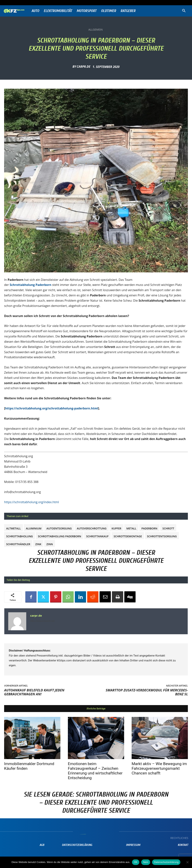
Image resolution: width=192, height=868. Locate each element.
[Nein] (187, 862)
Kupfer (116, 528)
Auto (35, 11)
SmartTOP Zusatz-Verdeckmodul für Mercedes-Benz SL (147, 692)
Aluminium (34, 528)
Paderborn (149, 528)
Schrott (168, 528)
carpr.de (84, 67)
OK (136, 862)
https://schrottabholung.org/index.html (31, 502)
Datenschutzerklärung (166, 862)
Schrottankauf (97, 536)
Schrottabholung (19, 536)
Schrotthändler (18, 544)
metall (131, 528)
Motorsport (87, 11)
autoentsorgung (59, 528)
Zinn (49, 544)
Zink (38, 544)
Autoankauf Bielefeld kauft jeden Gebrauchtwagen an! (34, 692)
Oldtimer (109, 11)
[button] (184, 11)
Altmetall (13, 528)
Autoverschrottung (91, 528)
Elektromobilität (58, 11)
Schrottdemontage (128, 536)
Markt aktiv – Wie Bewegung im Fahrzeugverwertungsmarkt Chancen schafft (159, 768)
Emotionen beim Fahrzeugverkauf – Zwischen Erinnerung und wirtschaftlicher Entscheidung (95, 771)
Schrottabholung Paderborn (60, 536)
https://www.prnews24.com (42, 621)
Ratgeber (128, 11)
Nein (146, 862)
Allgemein (95, 30)
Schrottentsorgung (162, 536)
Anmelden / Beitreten (42, 3)
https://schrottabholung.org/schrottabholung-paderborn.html (52, 408)
